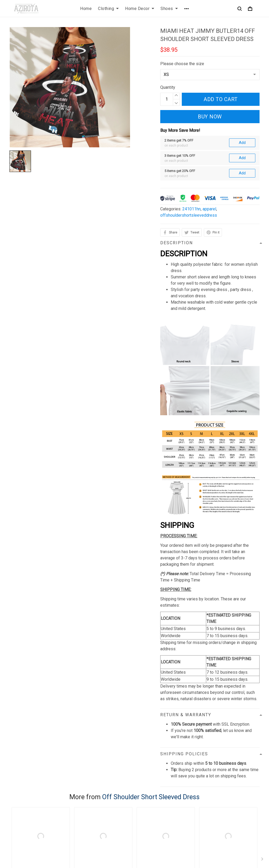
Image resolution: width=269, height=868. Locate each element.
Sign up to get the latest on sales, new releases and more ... (231, 809)
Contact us (148, 802)
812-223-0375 (23, 836)
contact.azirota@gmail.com (34, 844)
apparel (209, 152)
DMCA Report (186, 861)
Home (86, 9)
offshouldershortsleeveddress (189, 158)
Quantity (168, 87)
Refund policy (87, 829)
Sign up (247, 825)
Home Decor (140, 9)
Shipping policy (88, 820)
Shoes (169, 9)
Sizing (144, 820)
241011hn (192, 152)
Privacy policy (87, 802)
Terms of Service (90, 811)
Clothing (108, 9)
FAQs (144, 811)
